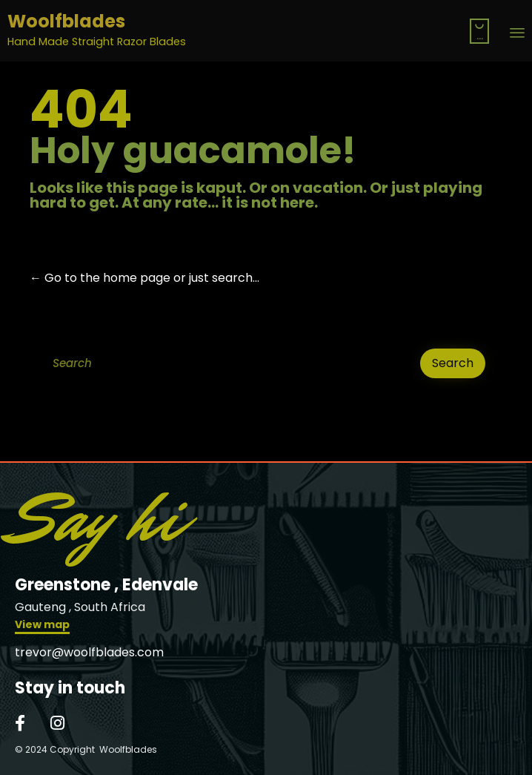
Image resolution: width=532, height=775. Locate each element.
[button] (42, 626)
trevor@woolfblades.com (89, 652)
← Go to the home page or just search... (144, 278)
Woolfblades (66, 22)
